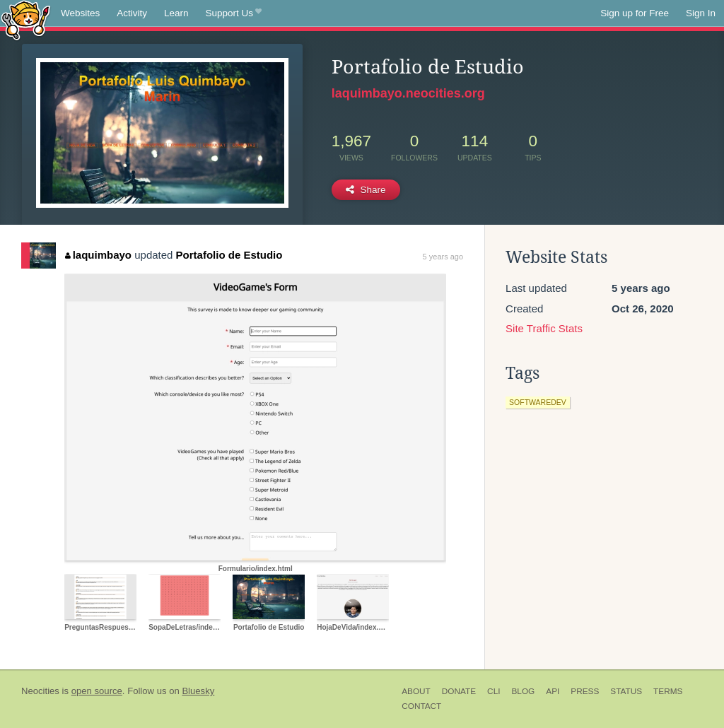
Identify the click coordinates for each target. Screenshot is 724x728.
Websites (80, 13)
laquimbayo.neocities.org (408, 93)
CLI (494, 691)
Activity (132, 13)
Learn (176, 13)
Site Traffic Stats (544, 328)
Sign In (701, 13)
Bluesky (198, 691)
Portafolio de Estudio (229, 255)
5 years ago (443, 257)
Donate (459, 691)
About (416, 691)
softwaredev (538, 402)
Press (585, 691)
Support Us (234, 13)
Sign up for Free (635, 13)
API (553, 691)
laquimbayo (98, 255)
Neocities (40, 691)
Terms (668, 691)
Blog (523, 691)
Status (626, 691)
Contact (421, 706)
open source (97, 691)
